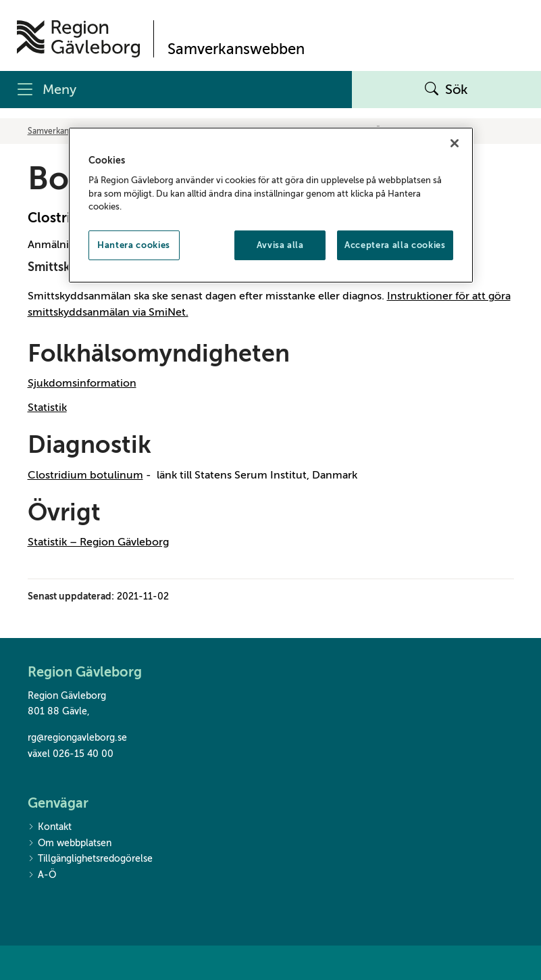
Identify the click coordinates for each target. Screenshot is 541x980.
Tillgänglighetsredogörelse (90, 859)
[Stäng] (455, 143)
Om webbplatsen (70, 844)
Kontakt (50, 828)
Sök (446, 90)
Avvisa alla (280, 245)
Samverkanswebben (65, 131)
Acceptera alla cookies (395, 245)
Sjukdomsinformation (82, 383)
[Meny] (176, 90)
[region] (271, 204)
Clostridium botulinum (85, 475)
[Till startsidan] (78, 39)
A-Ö (42, 876)
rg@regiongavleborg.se (77, 738)
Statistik (47, 408)
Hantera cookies (134, 245)
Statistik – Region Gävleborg (98, 542)
